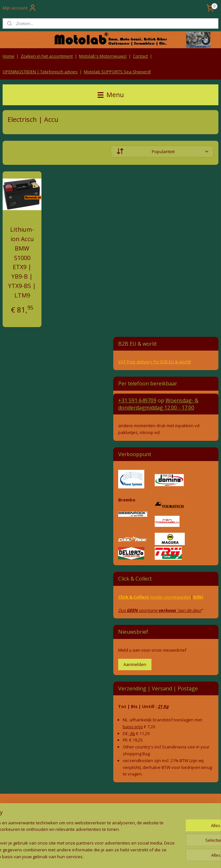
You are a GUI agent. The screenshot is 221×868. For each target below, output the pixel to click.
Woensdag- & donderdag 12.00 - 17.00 (158, 404)
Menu (111, 95)
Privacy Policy (110, 820)
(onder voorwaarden (171, 597)
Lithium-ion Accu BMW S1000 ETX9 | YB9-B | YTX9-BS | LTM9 (22, 263)
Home (8, 56)
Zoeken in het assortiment (47, 56)
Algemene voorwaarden (110, 808)
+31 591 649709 (137, 400)
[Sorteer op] (162, 152)
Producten (184, 808)
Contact (140, 56)
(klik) (198, 597)
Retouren (11, 808)
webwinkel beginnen (119, 856)
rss (95, 856)
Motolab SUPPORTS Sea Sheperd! (117, 72)
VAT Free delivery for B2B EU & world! (155, 362)
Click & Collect (134, 597)
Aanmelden (135, 664)
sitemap (81, 856)
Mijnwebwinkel (176, 856)
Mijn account (20, 8)
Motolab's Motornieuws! (103, 56)
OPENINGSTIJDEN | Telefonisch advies (40, 72)
